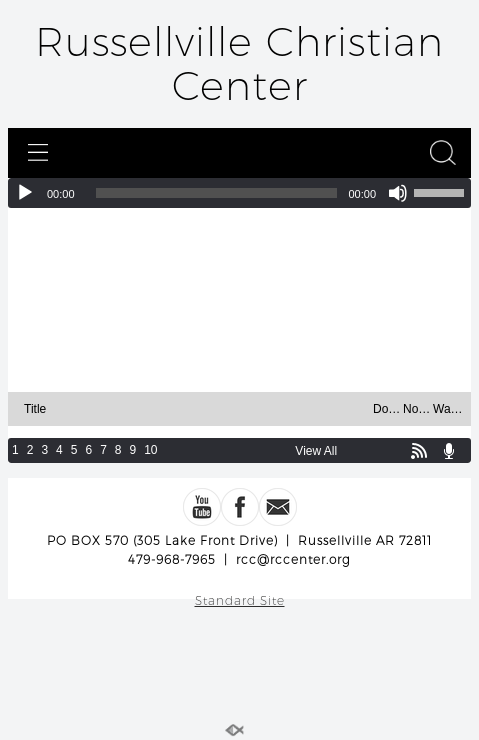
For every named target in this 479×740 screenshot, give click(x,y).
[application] (239, 193)
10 (150, 450)
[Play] (25, 193)
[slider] (217, 193)
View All (316, 451)
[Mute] (398, 193)
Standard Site (240, 600)
